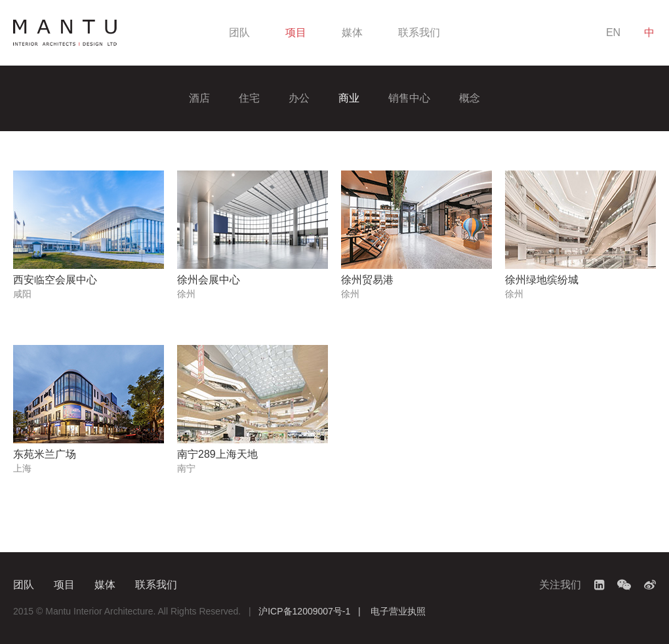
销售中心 (409, 98)
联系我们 (419, 32)
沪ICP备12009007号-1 (304, 611)
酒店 (199, 98)
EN (613, 32)
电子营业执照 (398, 611)
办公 (299, 98)
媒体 (352, 32)
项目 (296, 32)
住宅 (249, 98)
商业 (349, 98)
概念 (470, 98)
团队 (239, 32)
